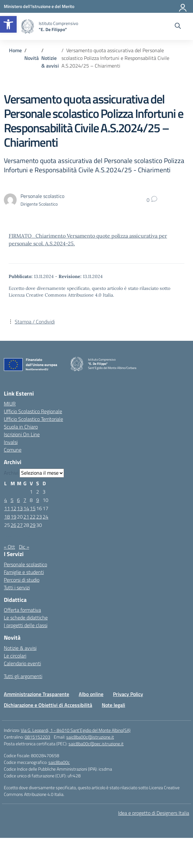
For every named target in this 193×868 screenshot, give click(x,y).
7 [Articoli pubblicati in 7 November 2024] (25, 500)
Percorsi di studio (22, 580)
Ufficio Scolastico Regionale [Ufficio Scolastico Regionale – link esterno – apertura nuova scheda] (33, 411)
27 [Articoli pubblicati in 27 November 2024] (20, 525)
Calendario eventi (22, 663)
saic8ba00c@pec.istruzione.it (96, 744)
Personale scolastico (25, 564)
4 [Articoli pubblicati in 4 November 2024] (6, 500)
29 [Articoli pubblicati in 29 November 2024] (33, 525)
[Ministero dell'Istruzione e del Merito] (39, 6)
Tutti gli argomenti (23, 676)
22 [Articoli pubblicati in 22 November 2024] (33, 517)
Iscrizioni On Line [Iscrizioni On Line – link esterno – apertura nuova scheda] (22, 434)
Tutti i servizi (17, 587)
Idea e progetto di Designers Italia (154, 813)
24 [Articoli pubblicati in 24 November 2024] (45, 517)
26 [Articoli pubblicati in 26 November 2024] (13, 525)
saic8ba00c (59, 762)
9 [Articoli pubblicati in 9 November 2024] (38, 500)
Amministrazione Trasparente (36, 694)
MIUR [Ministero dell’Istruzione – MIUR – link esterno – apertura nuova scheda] (10, 404)
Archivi (11, 473)
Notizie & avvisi (20, 648)
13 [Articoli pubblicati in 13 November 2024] (20, 508)
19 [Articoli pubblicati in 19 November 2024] (13, 517)
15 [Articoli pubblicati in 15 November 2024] (33, 508)
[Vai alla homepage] (28, 26)
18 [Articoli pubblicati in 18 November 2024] (7, 517)
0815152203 (37, 737)
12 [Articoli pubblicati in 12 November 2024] (13, 508)
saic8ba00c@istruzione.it (90, 737)
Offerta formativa (22, 610)
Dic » (24, 547)
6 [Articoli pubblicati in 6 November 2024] (18, 500)
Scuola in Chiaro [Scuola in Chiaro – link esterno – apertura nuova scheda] (21, 427)
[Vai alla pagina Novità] (32, 58)
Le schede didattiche (26, 618)
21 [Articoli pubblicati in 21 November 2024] (26, 517)
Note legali (113, 705)
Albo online (91, 694)
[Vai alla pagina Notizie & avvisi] (50, 62)
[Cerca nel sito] (178, 27)
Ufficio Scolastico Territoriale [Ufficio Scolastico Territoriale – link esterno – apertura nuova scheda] (33, 419)
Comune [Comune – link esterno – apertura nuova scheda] (13, 450)
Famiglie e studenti (24, 572)
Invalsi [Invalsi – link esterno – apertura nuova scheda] (11, 442)
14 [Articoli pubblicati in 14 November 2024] (26, 508)
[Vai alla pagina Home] (15, 50)
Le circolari (15, 656)
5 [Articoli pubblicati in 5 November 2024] (12, 500)
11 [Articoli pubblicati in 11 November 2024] (7, 508)
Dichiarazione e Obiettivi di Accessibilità (48, 705)
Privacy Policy (128, 694)
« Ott (9, 547)
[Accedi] (183, 6)
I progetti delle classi (26, 625)
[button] (8, 24)
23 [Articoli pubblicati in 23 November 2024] (39, 517)
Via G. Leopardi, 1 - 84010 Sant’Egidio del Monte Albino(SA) (76, 730)
